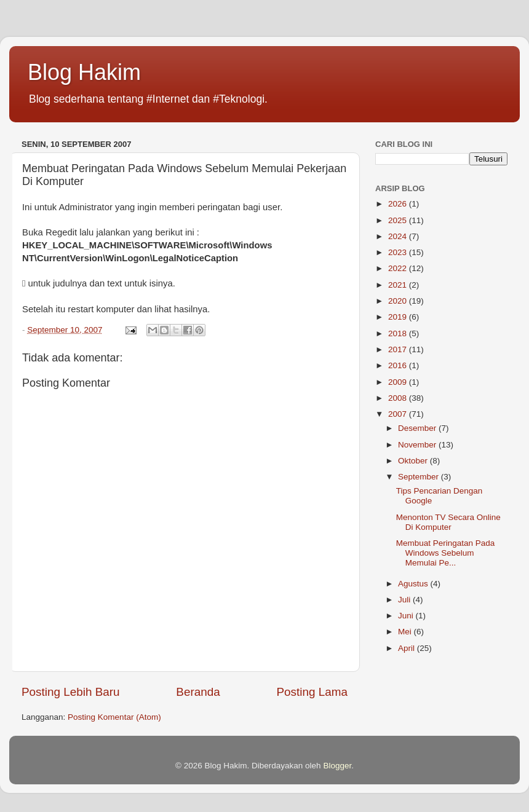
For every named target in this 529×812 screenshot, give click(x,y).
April (408, 648)
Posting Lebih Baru (71, 692)
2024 (399, 236)
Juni (407, 616)
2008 (399, 398)
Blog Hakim (84, 72)
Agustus (414, 584)
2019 (399, 317)
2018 (399, 333)
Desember (418, 428)
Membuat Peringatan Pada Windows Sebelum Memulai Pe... (446, 553)
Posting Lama (312, 692)
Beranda (198, 692)
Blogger (337, 766)
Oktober (414, 461)
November (418, 445)
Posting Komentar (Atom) (114, 717)
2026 (399, 204)
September (420, 477)
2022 (399, 268)
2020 (399, 301)
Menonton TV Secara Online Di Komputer (448, 522)
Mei (406, 632)
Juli (405, 600)
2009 (399, 382)
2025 (399, 220)
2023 (399, 252)
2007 (399, 414)
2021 (399, 285)
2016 (399, 365)
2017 (399, 349)
